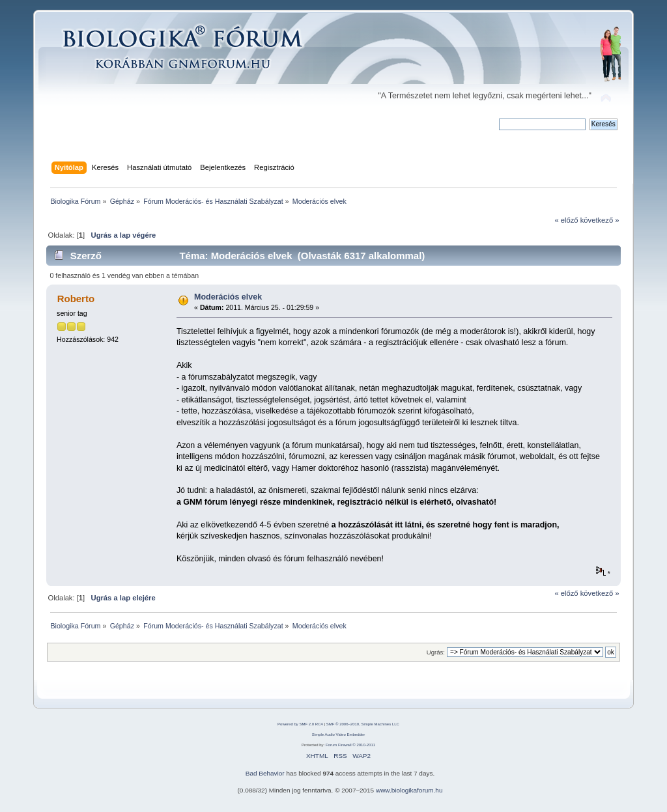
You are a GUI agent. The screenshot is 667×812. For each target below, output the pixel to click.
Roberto (76, 299)
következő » (600, 220)
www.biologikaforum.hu (409, 790)
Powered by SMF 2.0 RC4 (300, 724)
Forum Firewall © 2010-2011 (350, 745)
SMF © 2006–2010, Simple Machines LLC (363, 724)
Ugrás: (436, 652)
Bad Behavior (265, 773)
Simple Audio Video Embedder (338, 735)
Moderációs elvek (228, 297)
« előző (566, 220)
